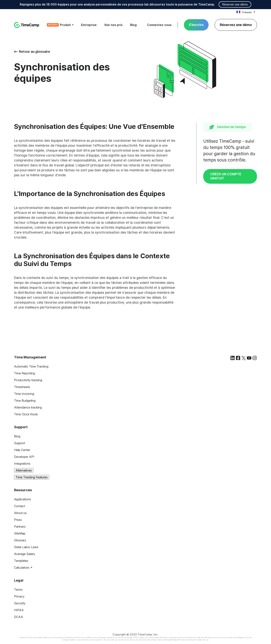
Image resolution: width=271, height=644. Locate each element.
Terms (18, 590)
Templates (21, 561)
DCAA (19, 617)
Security (20, 603)
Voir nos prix (113, 25)
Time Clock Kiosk (26, 414)
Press (18, 520)
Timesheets (22, 387)
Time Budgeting (25, 401)
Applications (22, 499)
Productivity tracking (28, 380)
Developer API (24, 457)
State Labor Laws (26, 547)
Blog (133, 25)
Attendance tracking (28, 407)
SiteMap (20, 533)
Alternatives (24, 470)
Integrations (22, 464)
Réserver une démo (235, 4)
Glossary (20, 540)
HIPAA (19, 610)
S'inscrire (196, 25)
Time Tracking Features (32, 477)
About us (20, 513)
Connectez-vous (159, 25)
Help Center (22, 450)
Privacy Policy (171, 640)
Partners (20, 527)
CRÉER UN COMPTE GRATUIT (226, 176)
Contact (20, 506)
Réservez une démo (236, 25)
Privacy (19, 596)
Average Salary (25, 554)
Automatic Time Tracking (31, 366)
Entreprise (89, 25)
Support (20, 443)
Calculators (22, 568)
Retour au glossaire (32, 52)
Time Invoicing (24, 394)
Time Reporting (24, 373)
